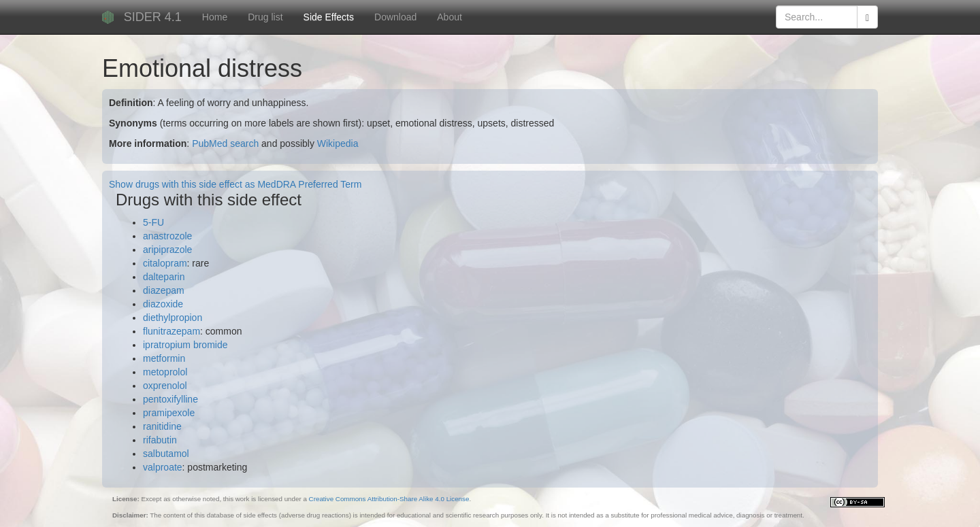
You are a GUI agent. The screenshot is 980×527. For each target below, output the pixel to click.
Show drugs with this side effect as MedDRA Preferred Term (235, 184)
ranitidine (162, 426)
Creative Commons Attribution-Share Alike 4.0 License (389, 499)
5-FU (153, 222)
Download (395, 17)
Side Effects (329, 17)
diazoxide (163, 304)
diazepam (164, 290)
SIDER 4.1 (153, 17)
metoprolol (165, 372)
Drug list (265, 17)
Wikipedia (338, 143)
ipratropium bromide (185, 345)
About (450, 17)
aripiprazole (167, 250)
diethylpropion (173, 318)
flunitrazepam (171, 331)
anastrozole (167, 236)
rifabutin (160, 440)
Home (215, 17)
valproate (163, 467)
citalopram (165, 263)
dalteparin (164, 277)
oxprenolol (165, 386)
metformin (164, 358)
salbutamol (166, 454)
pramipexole (169, 413)
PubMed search (225, 143)
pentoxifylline (170, 399)
